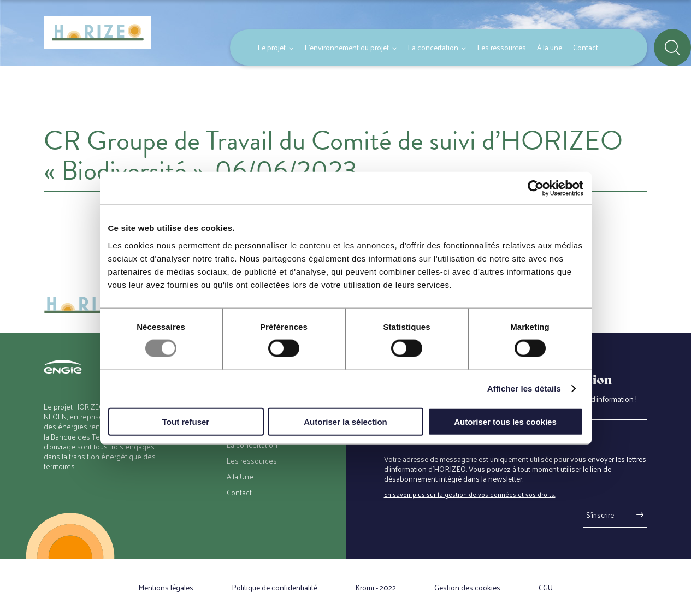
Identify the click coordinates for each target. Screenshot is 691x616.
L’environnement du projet (347, 47)
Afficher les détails (524, 389)
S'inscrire (600, 515)
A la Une (240, 477)
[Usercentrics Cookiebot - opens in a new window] (536, 188)
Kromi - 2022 (376, 588)
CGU (546, 588)
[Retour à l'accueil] (97, 33)
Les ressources (501, 47)
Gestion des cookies (467, 588)
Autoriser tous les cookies (505, 421)
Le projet (271, 47)
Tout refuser (186, 421)
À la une (550, 47)
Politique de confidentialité (274, 588)
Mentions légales (166, 588)
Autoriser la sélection (345, 421)
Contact (586, 47)
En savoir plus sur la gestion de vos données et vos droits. (470, 494)
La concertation (433, 47)
